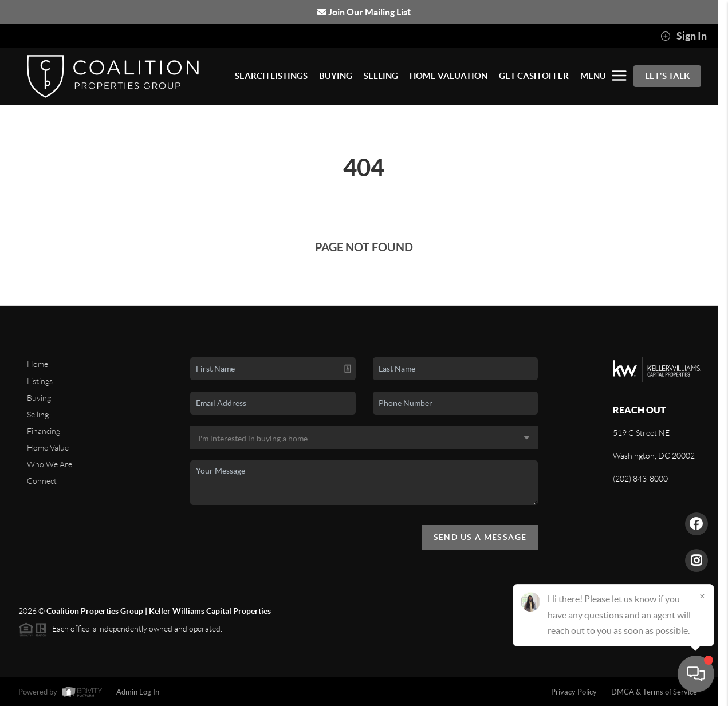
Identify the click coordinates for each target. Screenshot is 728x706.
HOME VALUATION (448, 76)
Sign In (684, 36)
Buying (39, 398)
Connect (42, 481)
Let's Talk (667, 76)
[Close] (702, 596)
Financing (44, 431)
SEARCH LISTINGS (271, 76)
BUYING (336, 76)
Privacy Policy (574, 692)
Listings (40, 381)
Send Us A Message (480, 537)
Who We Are (50, 464)
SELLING (381, 76)
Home (38, 364)
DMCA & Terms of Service (654, 692)
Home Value (48, 448)
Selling (38, 415)
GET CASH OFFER (534, 76)
